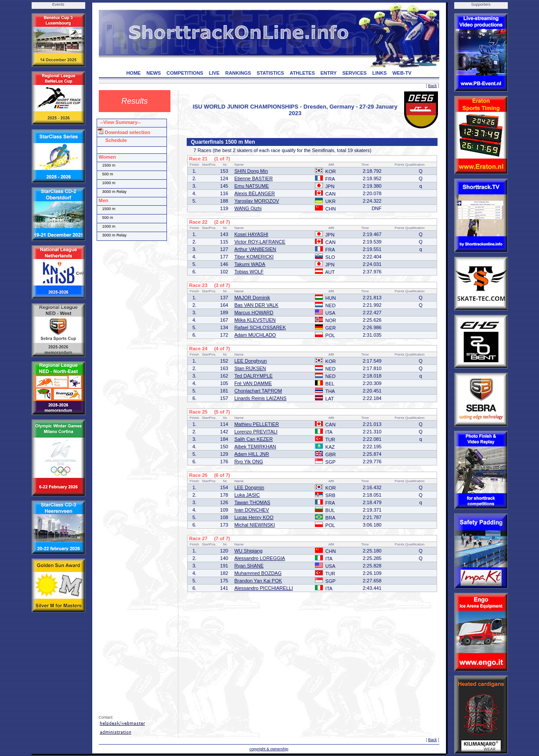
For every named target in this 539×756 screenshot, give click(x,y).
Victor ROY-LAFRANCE (260, 242)
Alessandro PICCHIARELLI (263, 588)
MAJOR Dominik (252, 298)
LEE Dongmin (249, 487)
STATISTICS (270, 73)
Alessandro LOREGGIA (260, 558)
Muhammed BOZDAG (258, 573)
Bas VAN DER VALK (256, 305)
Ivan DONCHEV (251, 510)
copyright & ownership (269, 749)
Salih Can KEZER (253, 439)
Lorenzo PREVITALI (256, 432)
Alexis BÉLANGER (254, 193)
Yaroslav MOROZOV (257, 201)
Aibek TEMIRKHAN (255, 447)
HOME (133, 73)
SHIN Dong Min (251, 171)
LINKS (379, 73)
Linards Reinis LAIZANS (260, 398)
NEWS (154, 73)
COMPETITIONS (185, 73)
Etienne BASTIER (253, 178)
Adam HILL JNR (251, 454)
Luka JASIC (247, 495)
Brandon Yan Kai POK (258, 581)
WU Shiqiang (248, 551)
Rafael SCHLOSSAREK (260, 327)
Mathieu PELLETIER (257, 424)
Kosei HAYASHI (251, 234)
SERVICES (354, 73)
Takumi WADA (250, 264)
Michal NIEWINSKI (254, 525)
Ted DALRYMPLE (253, 376)
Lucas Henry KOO (254, 517)
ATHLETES (302, 73)
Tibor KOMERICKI (254, 257)
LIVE (214, 73)
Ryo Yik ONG (248, 462)
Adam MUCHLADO (255, 335)
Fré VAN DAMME (253, 383)
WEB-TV (402, 73)
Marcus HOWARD (254, 313)
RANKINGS (238, 73)
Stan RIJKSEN (250, 368)
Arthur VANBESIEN (255, 249)
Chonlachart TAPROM (258, 391)
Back (432, 86)
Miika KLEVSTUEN (255, 320)
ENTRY (329, 73)
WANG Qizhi (248, 208)
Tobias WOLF (249, 272)
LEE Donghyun (250, 361)
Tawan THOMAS (252, 502)
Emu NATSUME (251, 186)
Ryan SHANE (249, 566)
